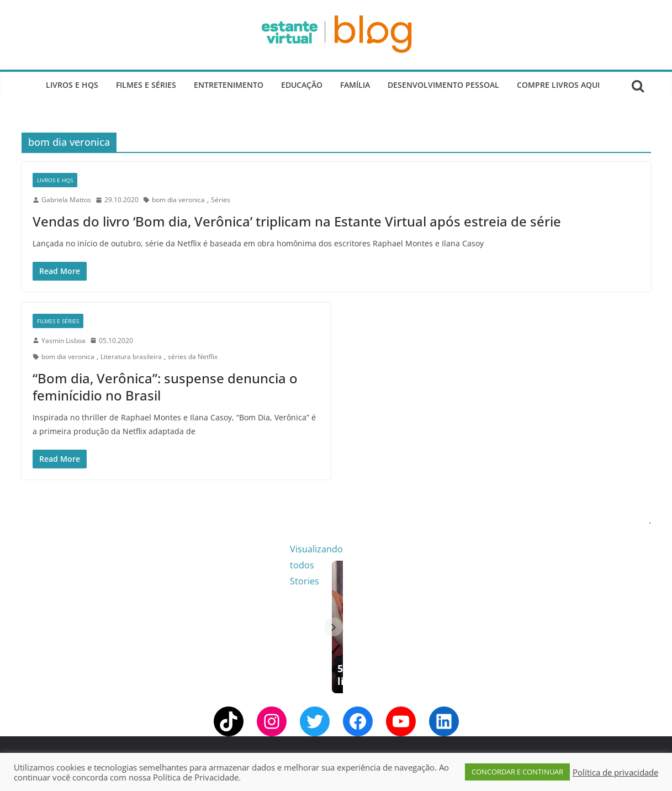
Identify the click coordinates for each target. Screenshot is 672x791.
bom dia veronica (178, 200)
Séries (221, 200)
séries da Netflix (193, 357)
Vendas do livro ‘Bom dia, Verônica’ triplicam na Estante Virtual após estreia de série (297, 221)
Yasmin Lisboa (64, 341)
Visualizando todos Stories (515, 549)
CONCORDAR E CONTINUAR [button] (517, 772)
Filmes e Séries (146, 85)
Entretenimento (229, 85)
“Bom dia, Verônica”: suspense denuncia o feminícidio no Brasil (165, 387)
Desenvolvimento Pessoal (443, 85)
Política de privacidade (615, 772)
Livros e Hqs (72, 85)
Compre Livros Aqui (558, 85)
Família (355, 85)
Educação (302, 85)
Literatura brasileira (131, 357)
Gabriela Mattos (66, 200)
